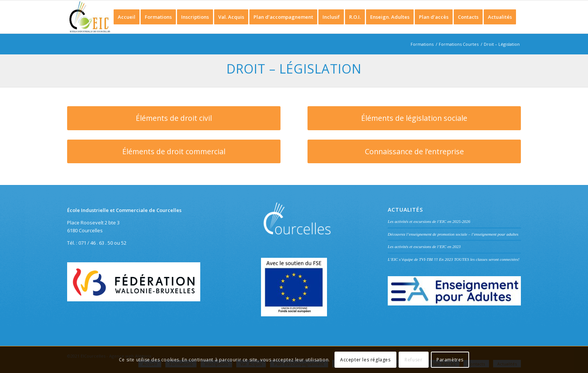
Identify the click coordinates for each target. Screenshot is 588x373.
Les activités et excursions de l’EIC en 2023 (424, 247)
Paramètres (450, 360)
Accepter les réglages (365, 360)
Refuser (413, 360)
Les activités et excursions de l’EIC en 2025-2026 (429, 221)
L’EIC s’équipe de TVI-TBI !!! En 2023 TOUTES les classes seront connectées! (454, 259)
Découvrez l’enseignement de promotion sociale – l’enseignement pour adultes (453, 234)
